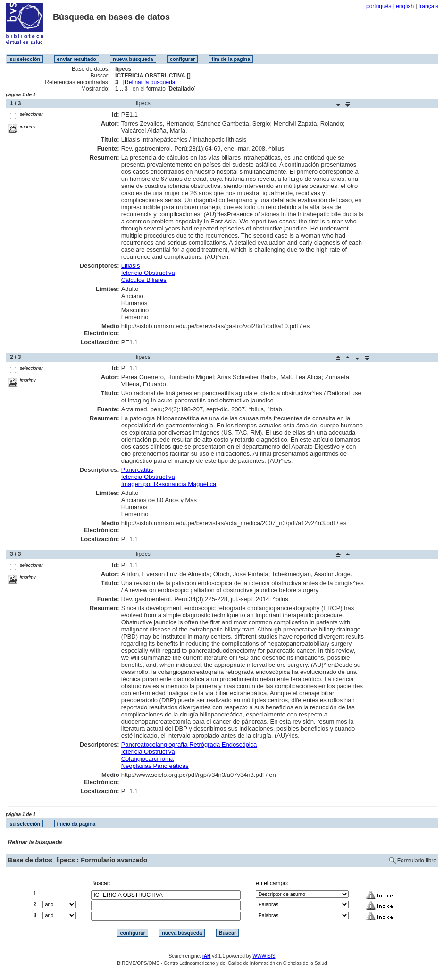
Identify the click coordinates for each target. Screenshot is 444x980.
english (405, 6)
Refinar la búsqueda (150, 82)
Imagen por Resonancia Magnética (169, 484)
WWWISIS (264, 956)
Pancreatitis (137, 470)
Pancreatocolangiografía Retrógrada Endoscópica (189, 745)
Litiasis (131, 266)
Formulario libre (417, 861)
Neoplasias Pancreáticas (155, 766)
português (379, 6)
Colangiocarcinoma (147, 759)
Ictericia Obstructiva (148, 273)
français (428, 6)
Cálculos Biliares (144, 280)
